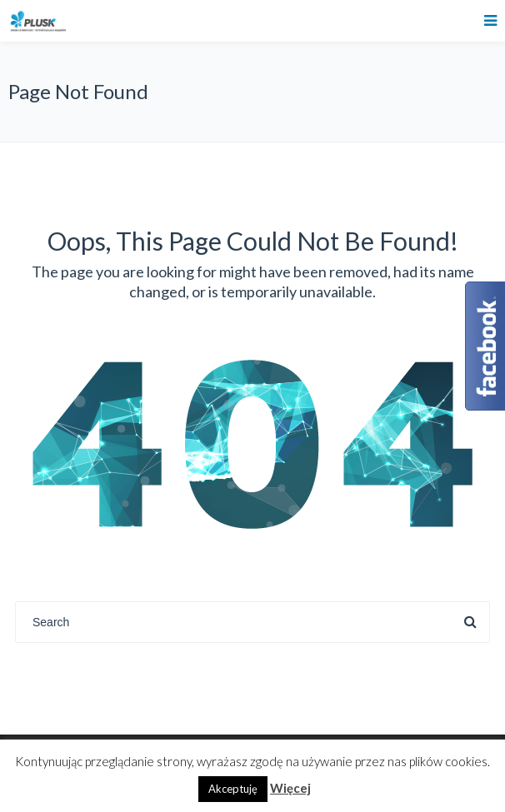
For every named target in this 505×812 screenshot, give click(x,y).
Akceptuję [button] (233, 789)
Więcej (290, 788)
